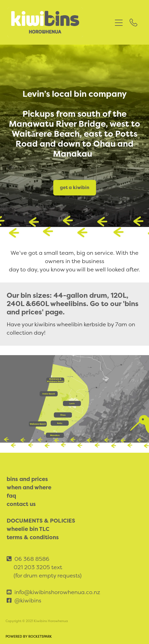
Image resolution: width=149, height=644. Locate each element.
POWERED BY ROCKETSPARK (29, 637)
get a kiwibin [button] (75, 188)
